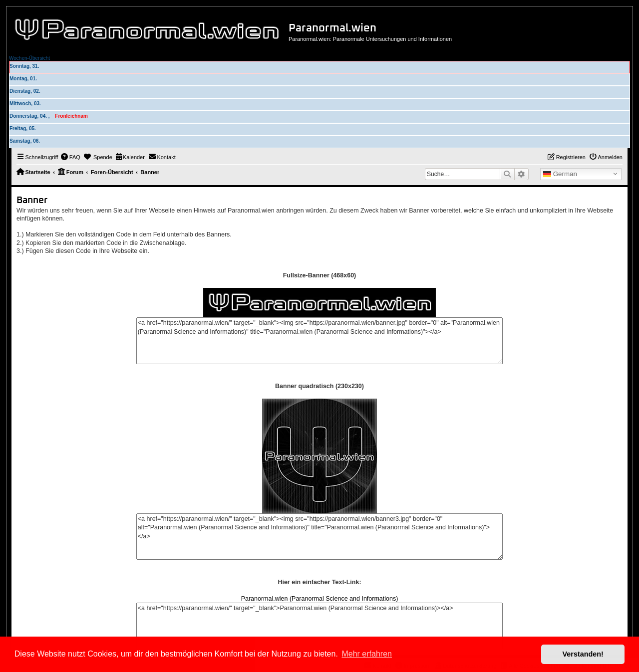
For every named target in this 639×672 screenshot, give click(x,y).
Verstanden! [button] (583, 654)
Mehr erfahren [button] (367, 654)
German (560, 174)
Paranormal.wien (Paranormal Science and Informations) (320, 599)
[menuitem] (70, 157)
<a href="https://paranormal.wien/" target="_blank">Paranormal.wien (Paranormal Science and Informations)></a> (319, 626)
